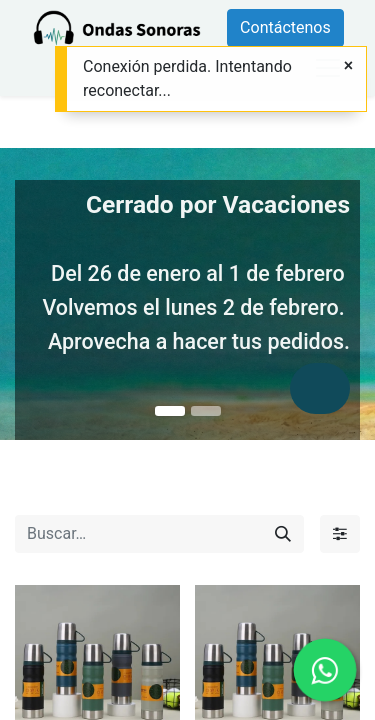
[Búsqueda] (283, 534)
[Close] (348, 66)
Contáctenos (285, 27)
